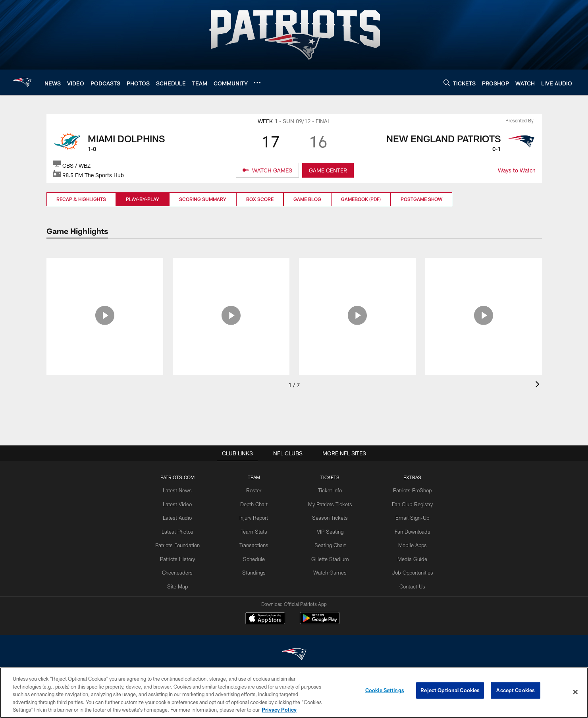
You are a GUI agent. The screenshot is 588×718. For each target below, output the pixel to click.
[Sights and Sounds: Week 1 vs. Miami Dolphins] (105, 275)
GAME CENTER (328, 170)
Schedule (256, 555)
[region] (294, 693)
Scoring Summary (203, 199)
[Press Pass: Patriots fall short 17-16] (231, 275)
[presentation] (539, 385)
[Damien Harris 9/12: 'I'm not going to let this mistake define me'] (484, 279)
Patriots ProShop (409, 490)
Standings (255, 568)
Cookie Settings (385, 692)
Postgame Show (421, 199)
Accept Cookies (516, 692)
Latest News (181, 490)
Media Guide (409, 555)
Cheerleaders (181, 568)
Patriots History (181, 555)
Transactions (256, 542)
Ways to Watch (517, 170)
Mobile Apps (409, 542)
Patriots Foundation (181, 542)
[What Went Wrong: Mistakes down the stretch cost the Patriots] (357, 279)
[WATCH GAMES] (267, 170)
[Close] (575, 692)
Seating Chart (329, 542)
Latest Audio (181, 516)
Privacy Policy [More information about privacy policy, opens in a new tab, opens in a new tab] (279, 710)
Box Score (260, 199)
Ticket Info (329, 490)
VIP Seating (329, 529)
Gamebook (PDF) (361, 199)
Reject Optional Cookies (450, 692)
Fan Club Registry (409, 503)
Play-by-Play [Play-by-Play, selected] (143, 199)
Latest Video (181, 503)
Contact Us (409, 581)
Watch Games (329, 568)
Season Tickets (329, 516)
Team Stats (256, 529)
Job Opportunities (409, 568)
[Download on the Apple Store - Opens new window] (265, 619)
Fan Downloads (409, 529)
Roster (255, 490)
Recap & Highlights (81, 199)
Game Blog (307, 199)
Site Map (181, 581)
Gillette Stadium (329, 555)
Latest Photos (181, 529)
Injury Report (255, 516)
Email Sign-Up (409, 516)
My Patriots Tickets (329, 503)
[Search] (447, 82)
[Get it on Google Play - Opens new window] (320, 622)
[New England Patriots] (294, 655)
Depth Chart (255, 503)
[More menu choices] (257, 83)
